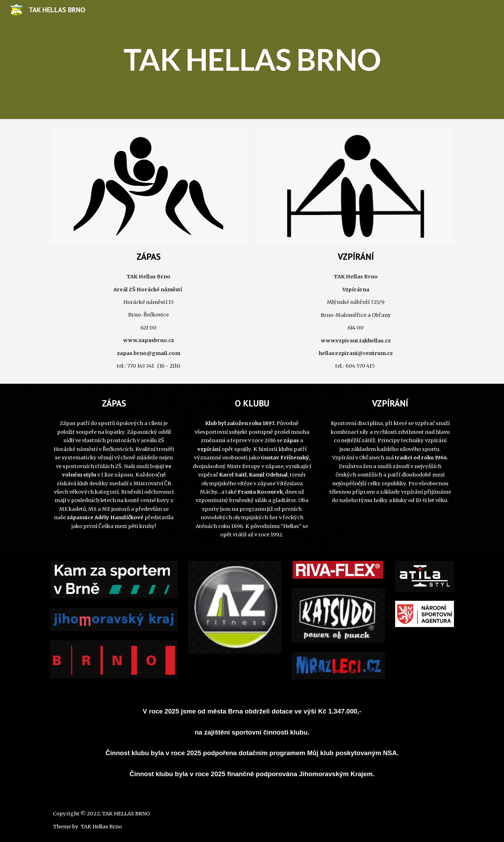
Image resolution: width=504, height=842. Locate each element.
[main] (252, 60)
